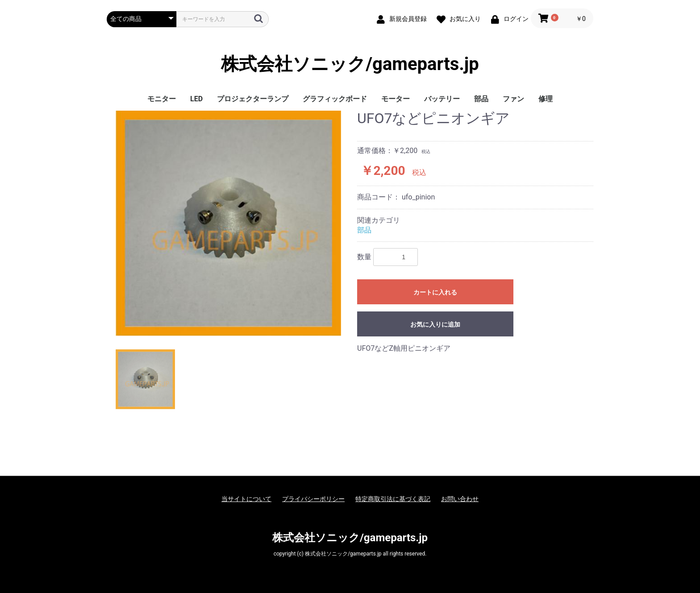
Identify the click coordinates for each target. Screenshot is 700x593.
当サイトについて (246, 499)
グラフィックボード (335, 99)
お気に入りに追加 (435, 324)
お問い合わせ (460, 499)
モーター (396, 99)
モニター (162, 99)
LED (196, 99)
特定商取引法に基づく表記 (393, 499)
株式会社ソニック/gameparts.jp (350, 64)
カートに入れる (435, 292)
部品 (481, 99)
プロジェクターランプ (253, 99)
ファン (513, 99)
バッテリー (442, 99)
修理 (546, 99)
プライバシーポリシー (313, 499)
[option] (228, 223)
